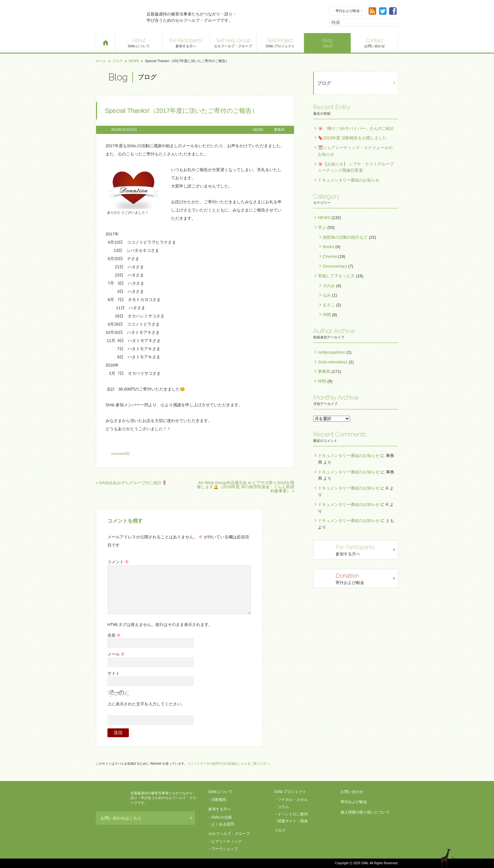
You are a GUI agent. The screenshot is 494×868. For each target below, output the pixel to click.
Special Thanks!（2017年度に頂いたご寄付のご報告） (181, 111)
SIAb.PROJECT (112, 798)
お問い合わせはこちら (144, 818)
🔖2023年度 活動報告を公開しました (352, 138)
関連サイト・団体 (293, 821)
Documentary (335, 266)
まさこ (329, 305)
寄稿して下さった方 (336, 276)
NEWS (134, 61)
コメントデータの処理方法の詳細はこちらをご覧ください (228, 764)
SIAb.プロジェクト (280, 42)
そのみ (329, 286)
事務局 (279, 130)
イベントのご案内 (293, 814)
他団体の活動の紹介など (345, 237)
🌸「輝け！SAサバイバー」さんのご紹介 (356, 128)
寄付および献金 (347, 11)
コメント (118, 562)
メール (116, 654)
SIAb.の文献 (222, 817)
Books (328, 247)
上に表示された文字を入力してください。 (146, 704)
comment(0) (121, 454)
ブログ (327, 42)
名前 (114, 635)
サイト (114, 673)
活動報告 (219, 800)
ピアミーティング (227, 842)
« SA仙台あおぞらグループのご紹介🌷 (131, 483)
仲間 (327, 315)
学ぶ (322, 227)
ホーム (101, 61)
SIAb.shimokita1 (333, 362)
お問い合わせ (374, 42)
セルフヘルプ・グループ (233, 42)
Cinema (330, 256)
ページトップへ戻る (466, 858)
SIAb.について (139, 42)
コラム (283, 807)
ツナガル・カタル (293, 800)
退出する (448, 858)
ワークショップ (225, 849)
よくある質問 (223, 824)
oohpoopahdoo (332, 352)
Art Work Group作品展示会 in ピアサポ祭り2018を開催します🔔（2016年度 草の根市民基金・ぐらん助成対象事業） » (246, 487)
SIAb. (118, 17)
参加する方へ (186, 42)
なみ (327, 295)
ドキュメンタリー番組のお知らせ (349, 180)
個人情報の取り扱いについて (365, 812)
